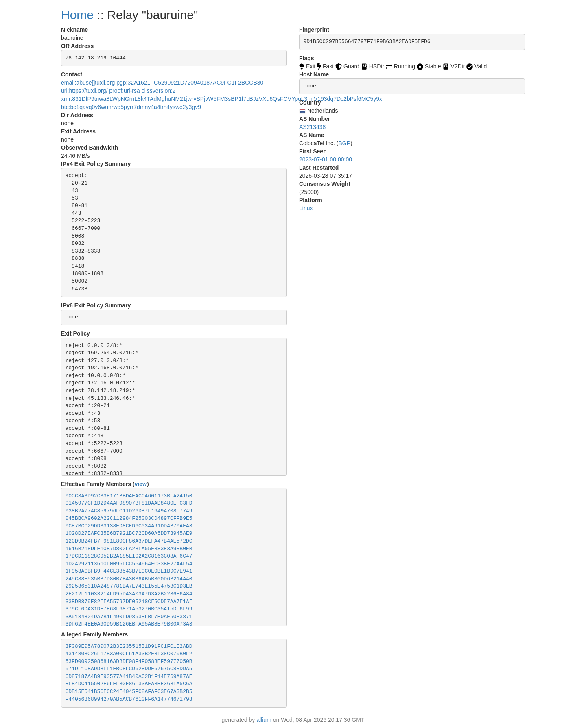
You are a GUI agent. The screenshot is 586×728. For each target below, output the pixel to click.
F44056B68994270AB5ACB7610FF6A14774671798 (129, 699)
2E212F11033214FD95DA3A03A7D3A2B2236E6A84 (129, 594)
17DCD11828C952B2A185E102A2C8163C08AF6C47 (129, 556)
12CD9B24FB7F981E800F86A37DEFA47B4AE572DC (129, 541)
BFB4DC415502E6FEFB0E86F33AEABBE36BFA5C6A (129, 684)
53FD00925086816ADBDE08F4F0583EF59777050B (129, 662)
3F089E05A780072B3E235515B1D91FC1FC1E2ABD (129, 646)
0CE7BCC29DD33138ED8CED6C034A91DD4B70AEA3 (129, 526)
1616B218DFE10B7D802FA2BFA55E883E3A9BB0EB (129, 549)
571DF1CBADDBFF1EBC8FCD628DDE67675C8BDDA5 (129, 669)
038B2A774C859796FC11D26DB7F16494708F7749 (129, 511)
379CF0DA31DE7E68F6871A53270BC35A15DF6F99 (129, 609)
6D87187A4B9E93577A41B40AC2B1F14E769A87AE (129, 677)
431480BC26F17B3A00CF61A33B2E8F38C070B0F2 (129, 654)
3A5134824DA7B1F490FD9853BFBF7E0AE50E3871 (129, 617)
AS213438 (312, 127)
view (141, 484)
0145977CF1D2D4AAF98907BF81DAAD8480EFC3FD (129, 503)
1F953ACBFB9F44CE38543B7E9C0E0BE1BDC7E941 (129, 571)
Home (77, 15)
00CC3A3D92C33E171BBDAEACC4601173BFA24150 (129, 496)
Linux (306, 208)
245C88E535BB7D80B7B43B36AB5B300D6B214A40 (129, 579)
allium (264, 720)
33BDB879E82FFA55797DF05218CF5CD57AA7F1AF (129, 602)
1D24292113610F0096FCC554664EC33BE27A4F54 (129, 564)
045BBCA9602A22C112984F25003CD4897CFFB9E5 (129, 518)
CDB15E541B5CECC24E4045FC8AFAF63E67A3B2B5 (129, 692)
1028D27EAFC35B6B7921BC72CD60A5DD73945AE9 (129, 533)
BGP (344, 143)
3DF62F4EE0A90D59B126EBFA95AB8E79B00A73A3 (129, 624)
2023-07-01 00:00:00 (326, 159)
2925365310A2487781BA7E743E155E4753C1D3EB (129, 586)
